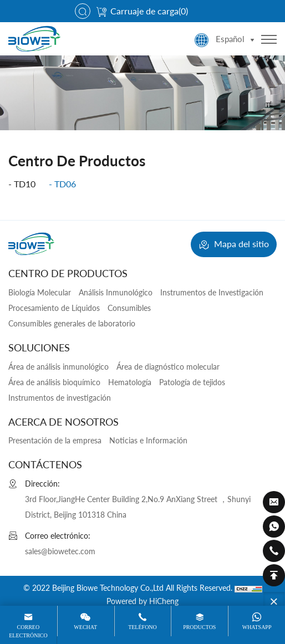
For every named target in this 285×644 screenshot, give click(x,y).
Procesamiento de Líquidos (54, 308)
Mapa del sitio (234, 245)
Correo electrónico (28, 631)
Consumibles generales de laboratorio (72, 323)
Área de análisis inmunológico (58, 367)
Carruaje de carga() (142, 11)
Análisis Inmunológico (116, 292)
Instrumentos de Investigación (212, 292)
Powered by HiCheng (142, 601)
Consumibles (129, 308)
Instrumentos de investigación (60, 398)
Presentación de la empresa (55, 440)
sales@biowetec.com (60, 551)
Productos (199, 627)
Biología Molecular (40, 292)
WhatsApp (257, 627)
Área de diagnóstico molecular (168, 367)
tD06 (65, 184)
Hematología (130, 382)
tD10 (25, 184)
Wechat (85, 627)
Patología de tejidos (192, 382)
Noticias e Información (148, 440)
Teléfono (142, 627)
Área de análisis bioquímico (54, 382)
